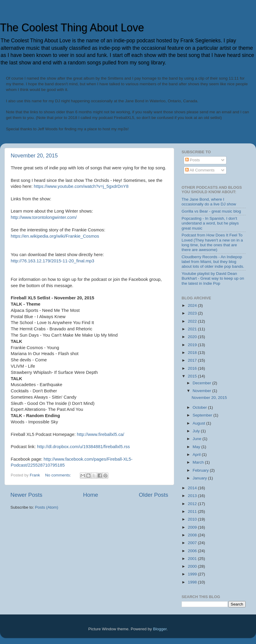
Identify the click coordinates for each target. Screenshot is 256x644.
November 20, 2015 (34, 156)
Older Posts (153, 495)
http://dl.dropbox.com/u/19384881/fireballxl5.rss (83, 447)
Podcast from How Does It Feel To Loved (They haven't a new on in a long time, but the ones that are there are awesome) (212, 242)
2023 (193, 313)
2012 (193, 504)
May (197, 447)
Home (90, 495)
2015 (193, 376)
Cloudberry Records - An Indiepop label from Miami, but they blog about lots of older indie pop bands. (213, 262)
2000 (193, 566)
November (202, 391)
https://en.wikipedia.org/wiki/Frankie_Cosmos (55, 236)
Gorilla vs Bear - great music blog (211, 211)
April (197, 455)
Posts (193, 160)
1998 (193, 582)
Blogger (160, 629)
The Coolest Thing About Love (72, 28)
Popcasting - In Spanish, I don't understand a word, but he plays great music (210, 223)
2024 (193, 305)
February (201, 470)
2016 (193, 368)
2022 (193, 321)
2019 (193, 345)
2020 (193, 337)
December (202, 383)
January (200, 478)
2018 (193, 353)
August (199, 423)
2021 (193, 329)
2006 (193, 551)
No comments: (59, 475)
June (198, 439)
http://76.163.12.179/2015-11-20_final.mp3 (53, 261)
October (200, 407)
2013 (193, 496)
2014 (193, 488)
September (203, 415)
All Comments (200, 170)
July (197, 431)
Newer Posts (26, 495)
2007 (193, 543)
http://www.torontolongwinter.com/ (44, 217)
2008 (193, 535)
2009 (193, 527)
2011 (193, 511)
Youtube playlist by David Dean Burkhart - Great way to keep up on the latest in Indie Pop (213, 278)
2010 (193, 519)
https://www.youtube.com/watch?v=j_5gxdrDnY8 (81, 186)
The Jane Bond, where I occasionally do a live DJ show (209, 202)
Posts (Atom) (47, 507)
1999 (193, 574)
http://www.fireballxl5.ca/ (100, 434)
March (199, 462)
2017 (193, 360)
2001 (193, 559)
